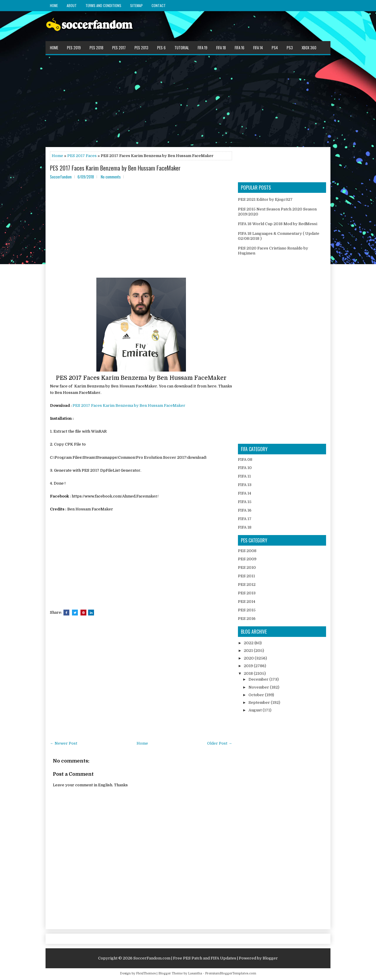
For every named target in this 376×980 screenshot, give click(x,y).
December (259, 679)
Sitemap (136, 5)
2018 (249, 673)
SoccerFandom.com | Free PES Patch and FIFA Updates (185, 958)
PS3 (290, 48)
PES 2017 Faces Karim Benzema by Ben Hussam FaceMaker (115, 168)
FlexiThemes (146, 973)
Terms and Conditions (103, 5)
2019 (249, 666)
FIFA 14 (258, 48)
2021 (249, 651)
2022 (249, 643)
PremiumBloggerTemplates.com (231, 973)
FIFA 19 (203, 48)
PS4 (275, 48)
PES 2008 (247, 551)
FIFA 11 (244, 476)
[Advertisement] (188, 101)
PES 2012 (247, 585)
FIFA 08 (245, 459)
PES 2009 (247, 559)
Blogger (270, 958)
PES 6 (161, 48)
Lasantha (195, 973)
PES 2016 (247, 619)
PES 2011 (246, 576)
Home (54, 5)
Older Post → (220, 743)
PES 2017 (119, 48)
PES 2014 (247, 602)
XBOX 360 (309, 48)
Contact (159, 5)
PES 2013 (141, 48)
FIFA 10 (245, 468)
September (260, 702)
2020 (249, 658)
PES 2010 (247, 567)
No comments (111, 177)
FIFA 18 (221, 48)
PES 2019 (74, 48)
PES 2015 (247, 610)
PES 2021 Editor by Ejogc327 (265, 199)
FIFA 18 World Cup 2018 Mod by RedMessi (278, 224)
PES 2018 (96, 48)
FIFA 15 (245, 502)
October (257, 695)
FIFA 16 (240, 48)
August (256, 710)
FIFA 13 (245, 485)
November (259, 687)
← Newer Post (64, 743)
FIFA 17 (245, 519)
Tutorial (182, 48)
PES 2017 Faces (82, 156)
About (72, 5)
